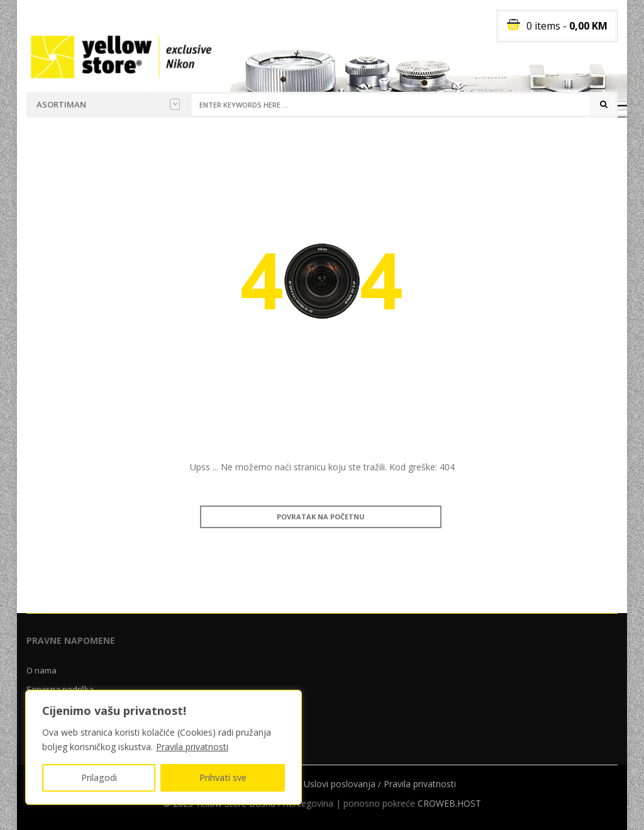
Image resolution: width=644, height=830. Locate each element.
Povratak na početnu (321, 517)
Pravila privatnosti (192, 747)
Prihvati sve (223, 777)
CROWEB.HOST (449, 803)
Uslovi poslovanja (340, 784)
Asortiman (108, 104)
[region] (164, 747)
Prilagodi (99, 777)
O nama (42, 670)
